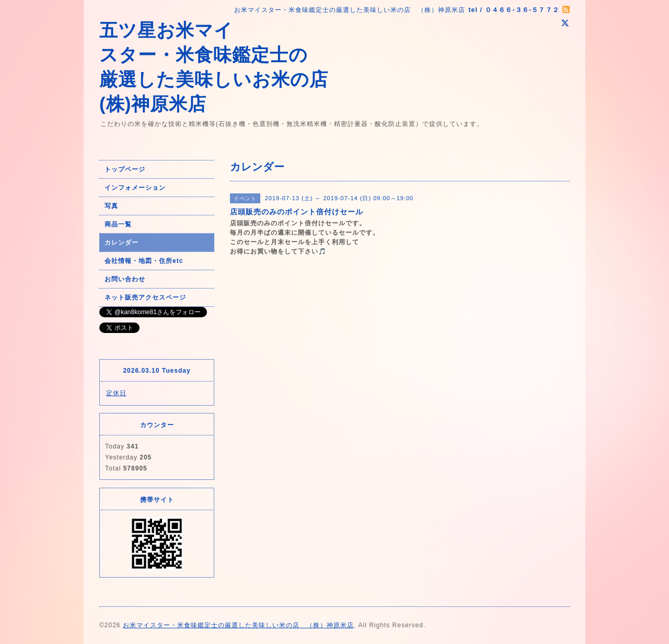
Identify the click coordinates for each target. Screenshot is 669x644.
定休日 (116, 393)
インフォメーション (135, 188)
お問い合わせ (125, 279)
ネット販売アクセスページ (145, 297)
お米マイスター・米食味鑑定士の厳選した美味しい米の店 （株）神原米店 (238, 625)
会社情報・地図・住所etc (144, 261)
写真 (111, 206)
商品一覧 (118, 224)
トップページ (125, 169)
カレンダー (122, 243)
